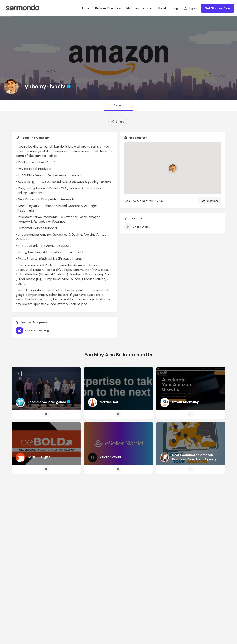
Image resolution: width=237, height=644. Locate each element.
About (162, 8)
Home (85, 8)
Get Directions (210, 201)
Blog (175, 8)
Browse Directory (108, 8)
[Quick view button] (46, 414)
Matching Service (139, 8)
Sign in (193, 8)
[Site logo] (22, 8)
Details (119, 105)
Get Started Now (218, 8)
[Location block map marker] (173, 169)
